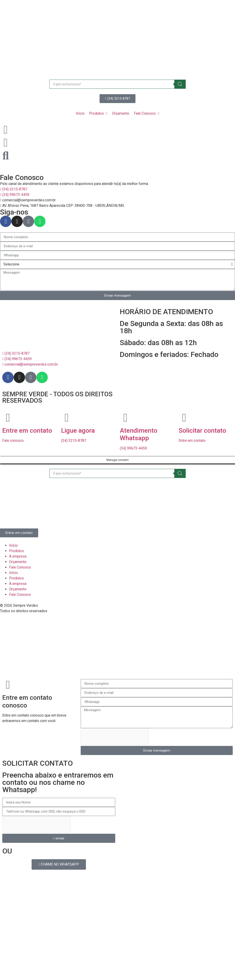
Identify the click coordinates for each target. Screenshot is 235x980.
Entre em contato (27, 431)
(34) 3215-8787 (74, 441)
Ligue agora (78, 431)
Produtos (16, 551)
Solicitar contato (202, 431)
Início (13, 545)
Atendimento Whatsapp (139, 434)
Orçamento (18, 562)
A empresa (18, 556)
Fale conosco (13, 441)
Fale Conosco (20, 567)
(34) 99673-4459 (133, 448)
